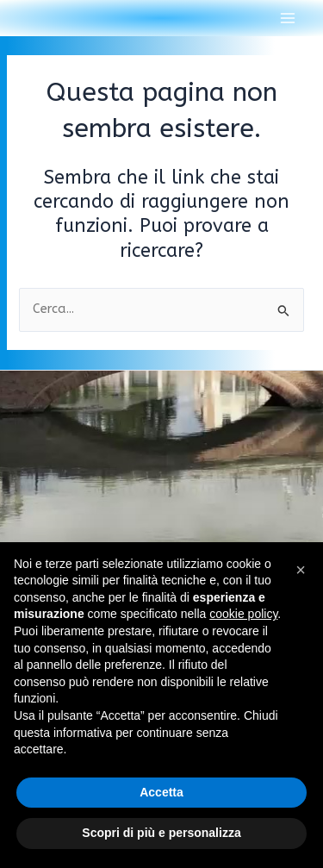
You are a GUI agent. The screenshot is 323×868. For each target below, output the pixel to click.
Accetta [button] (161, 792)
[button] (301, 570)
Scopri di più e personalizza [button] (161, 833)
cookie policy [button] (243, 614)
